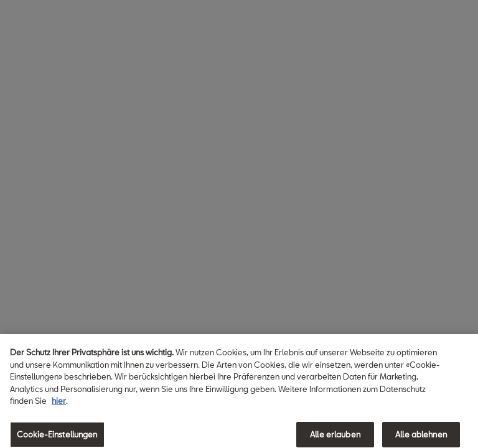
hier (59, 404)
